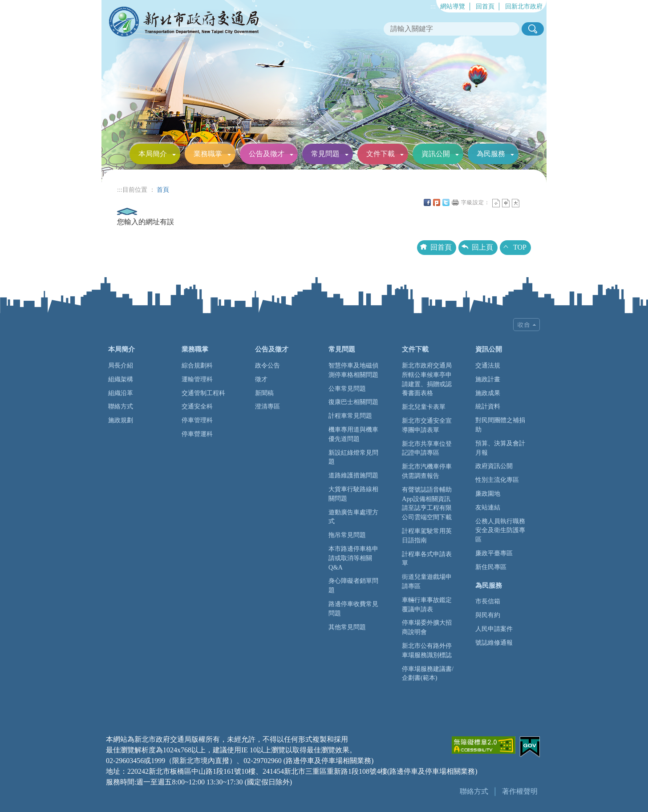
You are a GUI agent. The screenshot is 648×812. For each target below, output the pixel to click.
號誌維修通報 (494, 642)
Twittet (446, 202)
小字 (496, 203)
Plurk (437, 202)
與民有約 (488, 615)
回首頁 (485, 6)
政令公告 (267, 365)
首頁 (163, 190)
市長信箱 (488, 601)
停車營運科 (197, 434)
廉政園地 (488, 493)
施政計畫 (488, 379)
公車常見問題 (347, 388)
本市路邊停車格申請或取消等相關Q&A (353, 558)
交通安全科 (197, 406)
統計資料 (488, 406)
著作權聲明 (520, 791)
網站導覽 (453, 6)
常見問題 (325, 154)
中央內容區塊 (525, 202)
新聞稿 (264, 393)
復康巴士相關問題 (353, 402)
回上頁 (482, 247)
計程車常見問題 (350, 416)
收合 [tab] (526, 325)
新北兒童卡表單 (424, 407)
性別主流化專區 (497, 480)
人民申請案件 (494, 629)
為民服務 (491, 154)
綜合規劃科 (197, 365)
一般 (506, 203)
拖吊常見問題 (347, 535)
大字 (516, 203)
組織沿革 (121, 393)
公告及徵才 (267, 154)
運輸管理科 (197, 379)
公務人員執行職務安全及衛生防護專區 (500, 530)
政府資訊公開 (494, 466)
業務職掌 (208, 154)
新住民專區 (491, 567)
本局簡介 (153, 154)
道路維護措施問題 (353, 475)
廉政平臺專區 (494, 553)
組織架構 (121, 379)
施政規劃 (121, 420)
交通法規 (488, 365)
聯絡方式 (121, 406)
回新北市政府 (524, 6)
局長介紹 (121, 365)
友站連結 (488, 507)
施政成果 (488, 393)
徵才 (261, 379)
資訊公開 (436, 154)
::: (433, 6)
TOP (520, 247)
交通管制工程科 (203, 393)
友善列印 (455, 202)
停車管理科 (197, 420)
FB (427, 202)
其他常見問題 (347, 627)
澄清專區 (267, 406)
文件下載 (381, 154)
